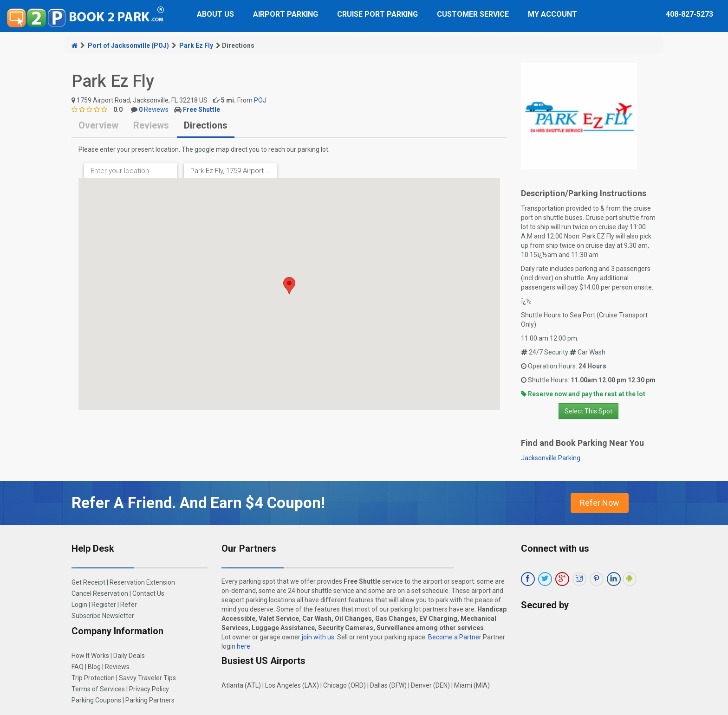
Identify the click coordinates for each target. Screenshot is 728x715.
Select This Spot (588, 411)
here (244, 646)
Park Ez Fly (196, 45)
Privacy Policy (149, 689)
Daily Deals (129, 656)
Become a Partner (455, 637)
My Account (552, 14)
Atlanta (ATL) (241, 685)
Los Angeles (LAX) (292, 685)
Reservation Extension (142, 582)
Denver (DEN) (430, 685)
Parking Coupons (96, 700)
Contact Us (148, 593)
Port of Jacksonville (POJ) (128, 45)
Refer (129, 605)
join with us (318, 637)
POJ (260, 100)
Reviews (154, 110)
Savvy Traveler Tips (147, 678)
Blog (94, 667)
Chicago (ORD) (344, 685)
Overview (98, 125)
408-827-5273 (689, 14)
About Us (215, 14)
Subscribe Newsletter (103, 616)
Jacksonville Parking (551, 458)
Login (79, 605)
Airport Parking (286, 14)
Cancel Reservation (100, 593)
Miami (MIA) (472, 685)
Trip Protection (93, 678)
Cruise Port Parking (377, 14)
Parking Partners (150, 700)
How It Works (90, 656)
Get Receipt (88, 582)
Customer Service (473, 14)
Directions (206, 125)
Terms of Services (98, 689)
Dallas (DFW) (388, 685)
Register (104, 605)
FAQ (78, 667)
